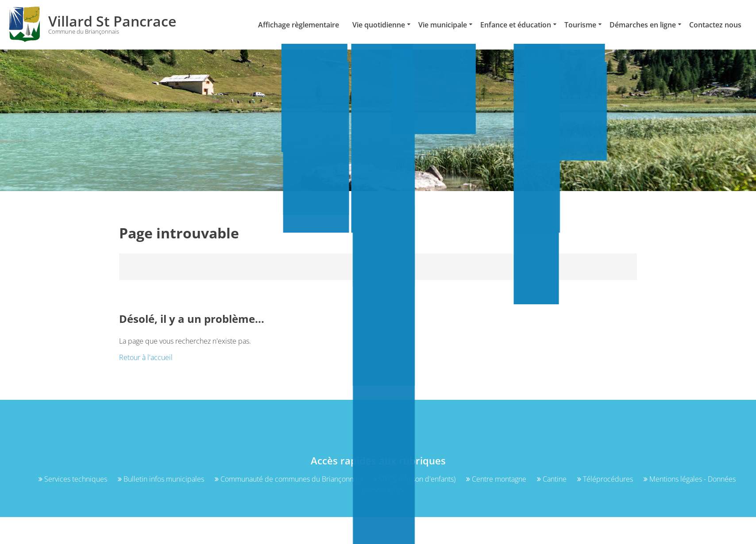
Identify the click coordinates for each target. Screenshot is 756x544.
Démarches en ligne (643, 25)
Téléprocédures (606, 479)
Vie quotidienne (379, 25)
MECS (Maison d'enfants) (415, 479)
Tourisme (580, 25)
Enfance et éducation (516, 25)
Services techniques (74, 479)
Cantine (553, 479)
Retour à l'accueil (146, 357)
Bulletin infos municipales (162, 479)
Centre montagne (497, 479)
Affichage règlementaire (299, 25)
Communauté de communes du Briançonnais (289, 479)
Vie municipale (443, 25)
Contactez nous (715, 25)
